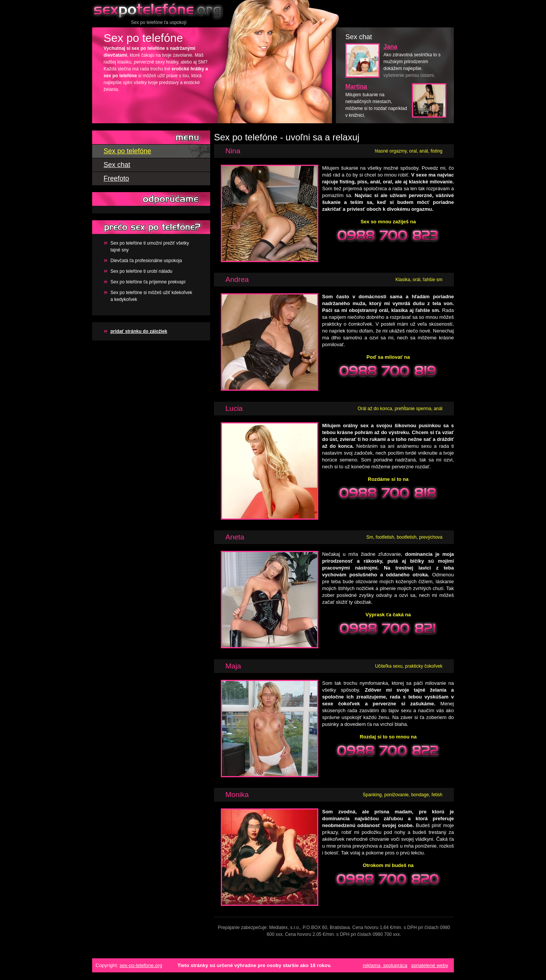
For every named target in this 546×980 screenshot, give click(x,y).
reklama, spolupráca (385, 965)
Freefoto (116, 178)
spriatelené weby (429, 965)
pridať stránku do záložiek (139, 331)
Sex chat (117, 165)
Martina (356, 87)
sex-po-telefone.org (141, 965)
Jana (390, 47)
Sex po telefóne (159, 10)
